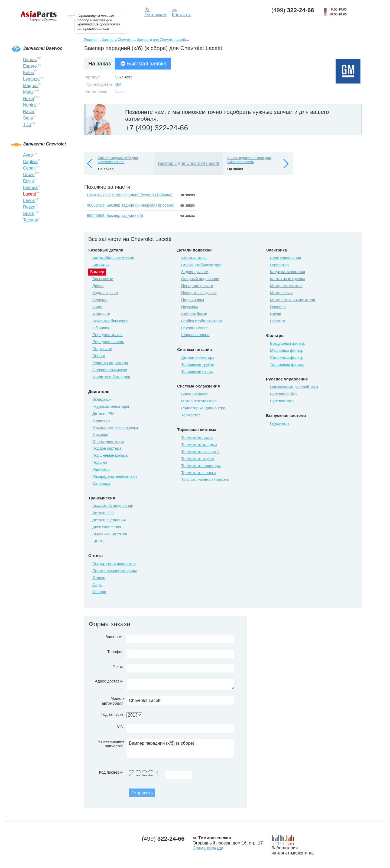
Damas (30, 60)
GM (118, 84)
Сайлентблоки (194, 314)
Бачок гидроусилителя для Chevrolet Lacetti (249, 160)
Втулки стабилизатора (201, 265)
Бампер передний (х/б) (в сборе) (180, 749)
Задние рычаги (195, 272)
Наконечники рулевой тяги (294, 387)
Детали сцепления (109, 520)
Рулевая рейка (283, 394)
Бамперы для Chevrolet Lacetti (189, 163)
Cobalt (29, 168)
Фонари (99, 592)
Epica (28, 181)
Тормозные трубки (198, 459)
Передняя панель (108, 342)
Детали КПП (103, 513)
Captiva (30, 162)
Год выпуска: (113, 714)
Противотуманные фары (115, 571)
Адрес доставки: (110, 681)
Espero (30, 66)
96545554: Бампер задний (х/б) (115, 216)
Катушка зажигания (287, 272)
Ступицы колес (195, 328)
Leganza (31, 79)
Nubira (29, 105)
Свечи (276, 314)
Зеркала (100, 300)
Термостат (191, 415)
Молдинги (101, 314)
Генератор (279, 265)
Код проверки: (112, 772)
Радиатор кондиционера (203, 408)
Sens (28, 118)
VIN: (121, 727)
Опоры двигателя (108, 442)
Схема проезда (208, 848)
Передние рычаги (197, 286)
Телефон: (116, 652)
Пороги (99, 356)
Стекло (99, 578)
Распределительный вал (115, 476)
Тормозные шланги (198, 473)
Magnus (31, 86)
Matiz (28, 92)
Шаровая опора (195, 335)
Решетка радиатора (110, 363)
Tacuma (31, 220)
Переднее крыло (108, 335)
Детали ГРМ (103, 413)
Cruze (29, 175)
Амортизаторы (194, 258)
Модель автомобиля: (113, 701)
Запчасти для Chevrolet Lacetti (161, 40)
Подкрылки (102, 349)
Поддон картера (107, 448)
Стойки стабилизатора (201, 321)
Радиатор (101, 469)
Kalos (28, 73)
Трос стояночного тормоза (205, 479)
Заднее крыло (105, 293)
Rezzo (29, 207)
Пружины (190, 307)
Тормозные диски (197, 438)
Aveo (28, 155)
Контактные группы (287, 279)
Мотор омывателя (286, 286)
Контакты (181, 15)
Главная (91, 40)
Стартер (277, 321)
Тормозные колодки (199, 445)
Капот (97, 307)
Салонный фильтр (287, 357)
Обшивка (101, 328)
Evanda (30, 188)
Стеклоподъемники (110, 370)
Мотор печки (281, 293)
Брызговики (103, 279)
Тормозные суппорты (200, 452)
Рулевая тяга (282, 401)
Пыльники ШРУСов (110, 534)
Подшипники (193, 300)
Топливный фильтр (287, 365)
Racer (29, 112)
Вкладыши (102, 399)
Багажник (101, 265)
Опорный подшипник (200, 279)
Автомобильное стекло (113, 258)
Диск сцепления (107, 527)
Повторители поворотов (114, 564)
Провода (278, 307)
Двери (98, 286)
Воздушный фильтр (288, 343)
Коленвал (101, 420)
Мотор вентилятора (199, 401)
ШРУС (98, 541)
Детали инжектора (198, 357)
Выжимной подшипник (113, 506)
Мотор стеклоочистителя (292, 300)
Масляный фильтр (287, 350)
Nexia (29, 99)
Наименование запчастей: (111, 744)
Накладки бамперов (110, 321)
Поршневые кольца (110, 455)
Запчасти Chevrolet (117, 40)
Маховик (100, 435)
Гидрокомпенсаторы (111, 406)
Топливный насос (197, 372)
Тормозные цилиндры (201, 466)
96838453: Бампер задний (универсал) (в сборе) (131, 205)
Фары (97, 585)
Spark (29, 213)
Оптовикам (155, 15)
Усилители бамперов (111, 377)
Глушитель (280, 423)
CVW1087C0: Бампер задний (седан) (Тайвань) (130, 195)
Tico (27, 125)
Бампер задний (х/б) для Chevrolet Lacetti (118, 160)
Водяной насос (195, 394)
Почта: (119, 667)
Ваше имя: (115, 637)
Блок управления (286, 258)
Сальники (101, 483)
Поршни (100, 462)
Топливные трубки (198, 365)
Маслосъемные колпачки (115, 428)
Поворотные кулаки (199, 293)
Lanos (29, 201)
